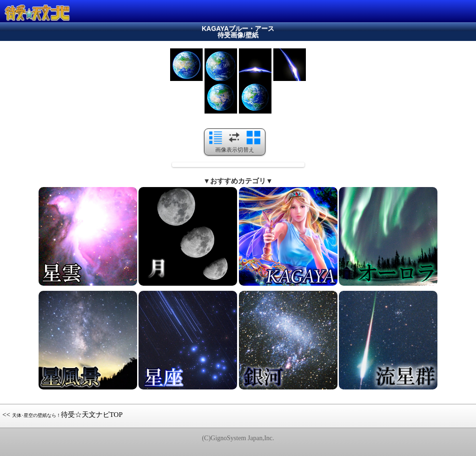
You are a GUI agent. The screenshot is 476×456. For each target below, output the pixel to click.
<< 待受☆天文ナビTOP (63, 415)
